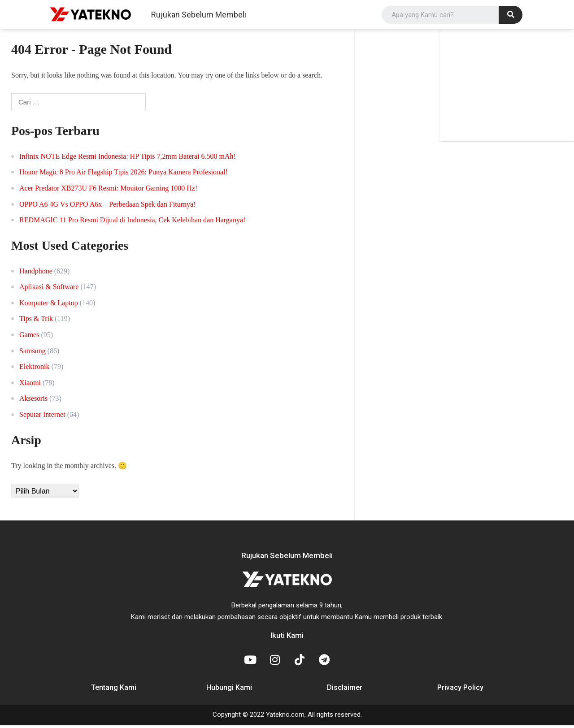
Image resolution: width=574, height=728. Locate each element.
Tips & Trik (36, 322)
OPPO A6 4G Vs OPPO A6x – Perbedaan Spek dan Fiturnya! (107, 207)
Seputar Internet (42, 417)
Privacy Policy (460, 691)
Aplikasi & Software (49, 290)
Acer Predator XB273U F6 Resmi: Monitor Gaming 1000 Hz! (108, 191)
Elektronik (35, 370)
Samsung (33, 353)
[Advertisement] (507, 88)
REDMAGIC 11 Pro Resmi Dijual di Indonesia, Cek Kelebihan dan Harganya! (132, 223)
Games (29, 337)
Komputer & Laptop (49, 305)
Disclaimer (345, 691)
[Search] (511, 16)
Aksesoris (33, 401)
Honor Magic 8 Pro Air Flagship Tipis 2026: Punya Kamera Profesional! (124, 175)
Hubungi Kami (229, 691)
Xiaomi (30, 385)
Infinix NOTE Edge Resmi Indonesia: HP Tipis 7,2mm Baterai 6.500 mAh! (128, 159)
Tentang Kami (114, 691)
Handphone (36, 274)
